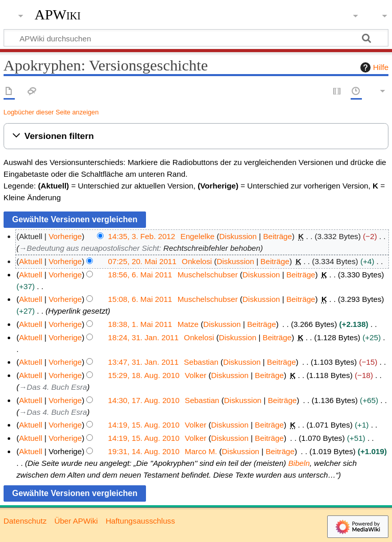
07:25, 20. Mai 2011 (142, 261)
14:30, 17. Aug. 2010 (144, 400)
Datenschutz (25, 521)
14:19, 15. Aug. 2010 (144, 425)
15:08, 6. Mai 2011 (140, 299)
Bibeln (299, 463)
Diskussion (238, 236)
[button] (196, 136)
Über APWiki (76, 521)
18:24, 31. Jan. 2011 (144, 337)
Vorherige (65, 236)
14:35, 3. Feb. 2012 (142, 236)
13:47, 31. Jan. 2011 (144, 362)
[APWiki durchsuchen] (196, 38)
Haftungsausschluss (140, 521)
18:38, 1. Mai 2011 (140, 324)
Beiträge (277, 236)
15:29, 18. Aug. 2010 (144, 375)
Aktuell (31, 261)
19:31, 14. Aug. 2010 (144, 451)
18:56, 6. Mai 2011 (140, 275)
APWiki (58, 15)
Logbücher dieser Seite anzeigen (51, 112)
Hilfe (373, 67)
